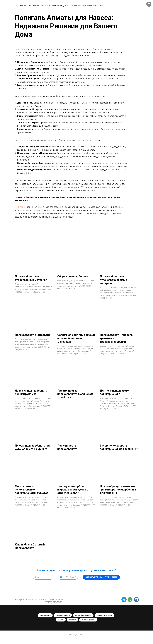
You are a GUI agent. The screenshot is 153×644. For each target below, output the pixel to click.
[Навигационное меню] (149, 4)
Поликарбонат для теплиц (104, 621)
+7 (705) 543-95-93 (53, 608)
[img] (136, 606)
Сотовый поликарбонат (63, 621)
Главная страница (45, 621)
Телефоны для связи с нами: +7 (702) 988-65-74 (39, 606)
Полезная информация (37, 6)
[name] (43, 583)
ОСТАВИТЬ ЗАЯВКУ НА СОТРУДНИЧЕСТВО (101, 583)
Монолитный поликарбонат (83, 621)
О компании (72, 626)
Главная (20, 6)
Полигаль (20, 49)
